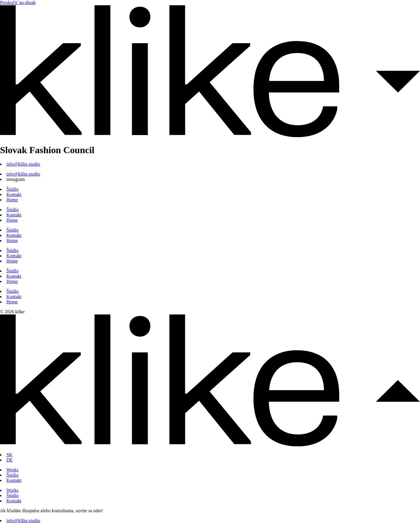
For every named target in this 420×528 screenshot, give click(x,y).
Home (12, 200)
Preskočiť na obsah (18, 2)
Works (12, 470)
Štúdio (13, 189)
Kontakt (14, 194)
